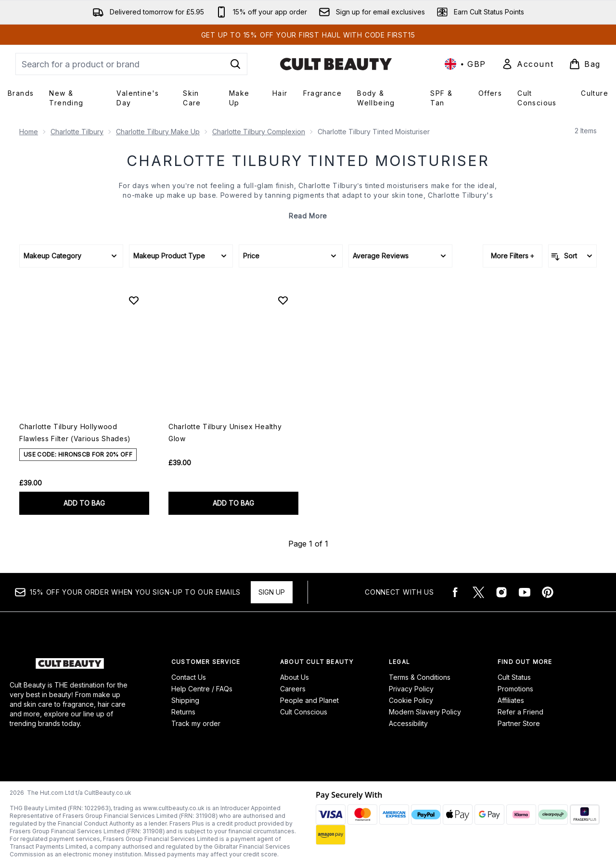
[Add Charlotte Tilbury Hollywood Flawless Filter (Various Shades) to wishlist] (134, 300)
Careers (293, 689)
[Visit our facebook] (455, 592)
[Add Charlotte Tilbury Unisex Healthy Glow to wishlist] (283, 300)
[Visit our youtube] (525, 592)
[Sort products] (572, 256)
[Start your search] (131, 64)
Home (29, 132)
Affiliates (511, 700)
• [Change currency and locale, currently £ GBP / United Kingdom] (465, 64)
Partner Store (519, 723)
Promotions (515, 689)
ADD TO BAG (84, 503)
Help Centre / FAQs (202, 689)
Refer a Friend (520, 712)
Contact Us (189, 677)
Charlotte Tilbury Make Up (158, 132)
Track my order (196, 723)
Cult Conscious (304, 712)
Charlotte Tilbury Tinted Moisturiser (308, 161)
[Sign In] (527, 64)
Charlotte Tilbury (77, 132)
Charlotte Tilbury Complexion (259, 132)
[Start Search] (235, 64)
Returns (183, 712)
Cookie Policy (411, 700)
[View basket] (585, 64)
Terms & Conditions (420, 677)
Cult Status (514, 677)
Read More (308, 216)
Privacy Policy (411, 689)
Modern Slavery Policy (425, 712)
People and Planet (309, 700)
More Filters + (513, 256)
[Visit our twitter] (478, 592)
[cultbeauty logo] (336, 64)
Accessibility (408, 723)
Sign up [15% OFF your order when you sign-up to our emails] (272, 592)
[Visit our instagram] (501, 592)
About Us (295, 677)
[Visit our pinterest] (548, 592)
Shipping (185, 700)
